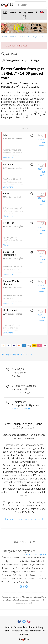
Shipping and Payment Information (17, 354)
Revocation (16, 631)
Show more (8, 158)
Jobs (26, 631)
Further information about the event (24, 519)
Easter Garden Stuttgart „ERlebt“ (32, 36)
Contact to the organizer (35, 554)
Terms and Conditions (24, 627)
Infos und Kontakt (21, 409)
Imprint (9, 627)
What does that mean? (41, 143)
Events (13, 36)
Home (5, 36)
